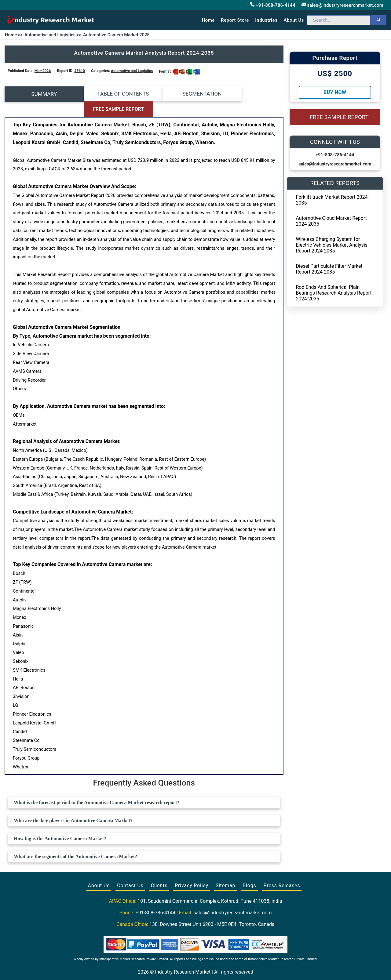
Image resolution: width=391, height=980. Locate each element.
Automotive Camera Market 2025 (116, 35)
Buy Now (335, 92)
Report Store (235, 20)
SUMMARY (39, 94)
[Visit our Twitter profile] (195, 968)
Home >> (14, 35)
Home (208, 20)
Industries (266, 20)
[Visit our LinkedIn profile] (207, 968)
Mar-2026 (43, 71)
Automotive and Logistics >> (53, 35)
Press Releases (282, 871)
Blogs (249, 871)
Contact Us (130, 871)
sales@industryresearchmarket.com (342, 5)
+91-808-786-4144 (273, 5)
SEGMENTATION (179, 94)
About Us (99, 871)
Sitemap (225, 871)
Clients (159, 871)
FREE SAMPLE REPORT (248, 94)
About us (294, 20)
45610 (79, 71)
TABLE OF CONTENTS (109, 94)
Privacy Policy (192, 871)
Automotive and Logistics (132, 71)
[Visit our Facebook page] (184, 968)
